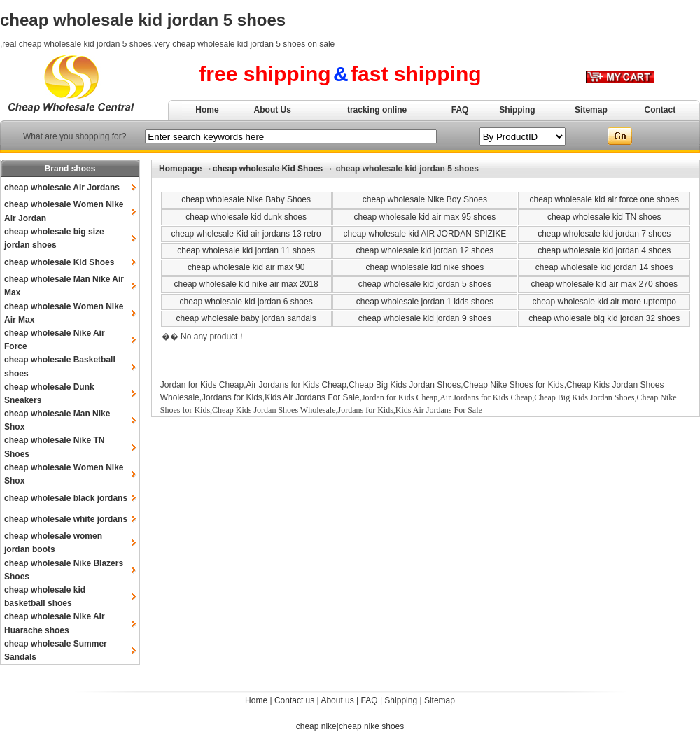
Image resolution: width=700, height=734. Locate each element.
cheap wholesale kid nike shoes (425, 267)
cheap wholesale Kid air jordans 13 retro (246, 234)
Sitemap (591, 110)
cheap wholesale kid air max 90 (246, 267)
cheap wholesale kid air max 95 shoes (425, 217)
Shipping (517, 110)
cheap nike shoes (371, 726)
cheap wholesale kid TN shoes (604, 217)
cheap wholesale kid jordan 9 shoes (425, 318)
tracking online (377, 110)
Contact (660, 110)
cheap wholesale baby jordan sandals (246, 318)
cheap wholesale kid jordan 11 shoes (246, 250)
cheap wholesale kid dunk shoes (246, 217)
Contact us (294, 700)
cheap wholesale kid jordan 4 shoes (604, 250)
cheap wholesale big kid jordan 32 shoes (604, 318)
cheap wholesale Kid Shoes (59, 262)
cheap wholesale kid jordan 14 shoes (604, 267)
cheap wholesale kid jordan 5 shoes (425, 284)
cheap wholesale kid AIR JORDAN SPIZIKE (425, 234)
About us (337, 700)
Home (207, 110)
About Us (273, 110)
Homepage (180, 169)
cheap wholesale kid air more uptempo (604, 302)
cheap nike (316, 726)
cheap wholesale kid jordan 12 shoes (425, 250)
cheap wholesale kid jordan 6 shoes (246, 302)
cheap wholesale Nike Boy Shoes (425, 199)
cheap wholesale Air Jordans (62, 188)
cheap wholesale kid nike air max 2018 (246, 284)
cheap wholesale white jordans (66, 519)
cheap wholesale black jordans (66, 498)
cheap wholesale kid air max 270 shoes (604, 284)
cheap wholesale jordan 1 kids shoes (425, 302)
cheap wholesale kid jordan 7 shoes (604, 234)
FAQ (460, 110)
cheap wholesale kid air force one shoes (604, 199)
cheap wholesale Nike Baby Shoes (246, 199)
